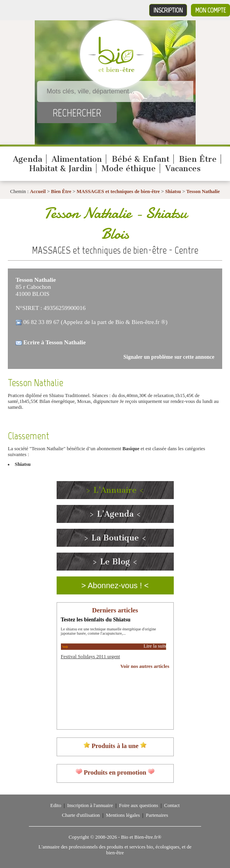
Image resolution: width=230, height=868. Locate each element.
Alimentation (77, 159)
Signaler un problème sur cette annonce (169, 357)
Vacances (183, 168)
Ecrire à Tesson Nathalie (55, 342)
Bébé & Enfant (141, 159)
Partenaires (157, 815)
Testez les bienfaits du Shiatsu (96, 619)
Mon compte (210, 10)
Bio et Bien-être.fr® (141, 837)
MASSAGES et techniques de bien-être (118, 191)
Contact (172, 805)
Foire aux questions (139, 805)
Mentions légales (123, 815)
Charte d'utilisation (81, 815)
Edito (56, 805)
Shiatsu (173, 191)
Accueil (38, 191)
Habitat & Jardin (61, 168)
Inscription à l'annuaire (90, 805)
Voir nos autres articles (145, 666)
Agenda (28, 159)
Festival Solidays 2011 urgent (91, 657)
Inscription (168, 10)
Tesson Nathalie (203, 191)
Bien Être (198, 159)
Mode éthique (129, 168)
